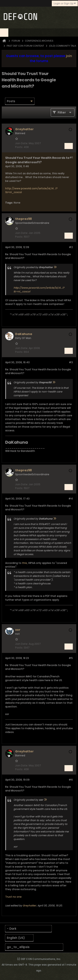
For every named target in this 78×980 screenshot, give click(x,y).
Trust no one (13, 897)
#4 (71, 499)
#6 (71, 780)
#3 (71, 362)
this (25, 563)
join (69, 56)
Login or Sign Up (65, 3)
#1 (71, 157)
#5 (71, 658)
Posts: (19, 147)
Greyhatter (29, 905)
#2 (71, 247)
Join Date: (22, 143)
